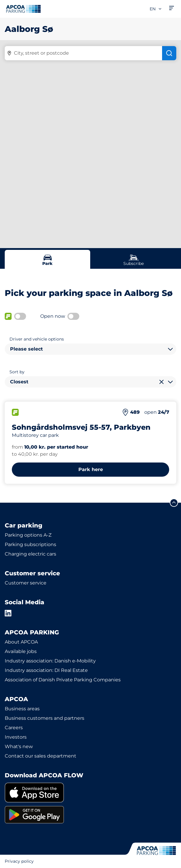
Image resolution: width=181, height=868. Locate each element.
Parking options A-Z (28, 535)
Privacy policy (19, 861)
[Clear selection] (161, 382)
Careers (14, 728)
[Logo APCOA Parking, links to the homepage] (23, 9)
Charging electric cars (30, 554)
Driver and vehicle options (37, 339)
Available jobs (21, 651)
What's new (19, 746)
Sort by (17, 372)
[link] (90, 793)
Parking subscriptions (30, 544)
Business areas (22, 709)
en (156, 9)
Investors (16, 737)
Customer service (26, 583)
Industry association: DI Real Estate (46, 670)
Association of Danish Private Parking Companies (63, 680)
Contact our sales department (41, 756)
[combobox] (90, 349)
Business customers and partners (45, 718)
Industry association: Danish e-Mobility (50, 661)
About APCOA (21, 642)
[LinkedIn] (8, 613)
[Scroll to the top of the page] (174, 503)
